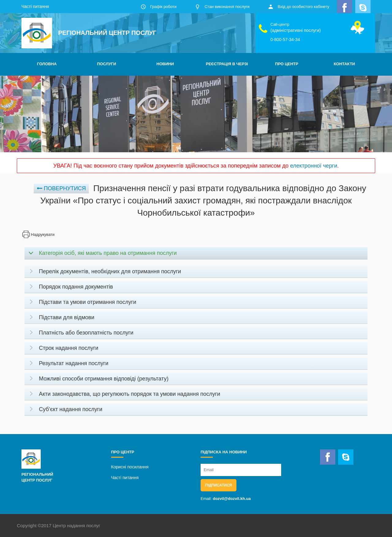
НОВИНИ (165, 64)
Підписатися (219, 485)
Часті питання (35, 6)
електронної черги (314, 166)
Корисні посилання (130, 467)
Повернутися (61, 188)
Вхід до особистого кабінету (303, 7)
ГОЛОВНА (47, 64)
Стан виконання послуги (227, 7)
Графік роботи (163, 7)
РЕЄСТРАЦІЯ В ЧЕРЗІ (227, 64)
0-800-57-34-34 (285, 40)
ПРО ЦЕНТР (287, 64)
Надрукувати (38, 234)
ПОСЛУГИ (107, 64)
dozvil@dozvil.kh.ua (232, 499)
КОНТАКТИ (345, 64)
